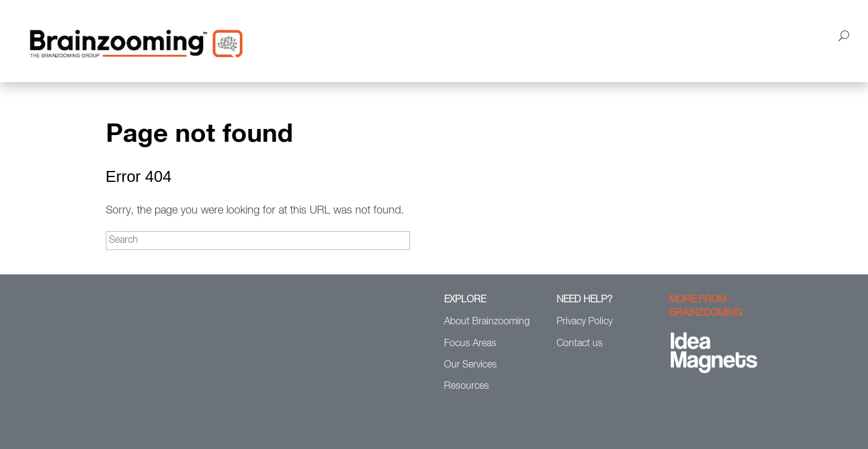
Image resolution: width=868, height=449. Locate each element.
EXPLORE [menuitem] (465, 300)
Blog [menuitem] (736, 35)
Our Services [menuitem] (499, 35)
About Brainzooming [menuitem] (337, 35)
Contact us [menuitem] (580, 344)
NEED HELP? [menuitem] (585, 300)
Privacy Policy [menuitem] (585, 322)
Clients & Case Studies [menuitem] (592, 35)
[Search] (258, 241)
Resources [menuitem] (681, 35)
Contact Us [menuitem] (786, 35)
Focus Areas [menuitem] (426, 35)
